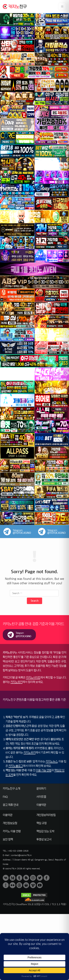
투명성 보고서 (44, 839)
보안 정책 (8, 839)
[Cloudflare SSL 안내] (35, 902)
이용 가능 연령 (44, 770)
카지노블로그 (16, 766)
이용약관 (41, 805)
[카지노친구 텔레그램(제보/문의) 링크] (19, 635)
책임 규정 (41, 823)
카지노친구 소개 (11, 789)
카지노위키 (16, 682)
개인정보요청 (10, 823)
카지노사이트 (33, 678)
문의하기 (41, 789)
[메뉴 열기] (62, 6)
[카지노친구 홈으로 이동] (15, 6)
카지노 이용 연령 (12, 831)
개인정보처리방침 (46, 815)
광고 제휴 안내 (10, 805)
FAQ (5, 797)
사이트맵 (41, 797)
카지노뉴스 (52, 761)
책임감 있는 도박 (45, 831)
